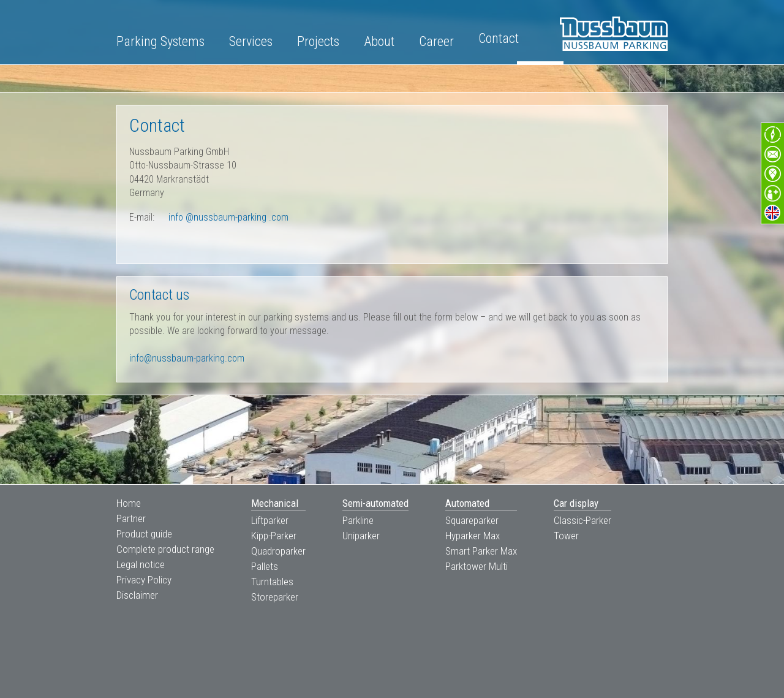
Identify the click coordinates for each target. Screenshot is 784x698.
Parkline (358, 520)
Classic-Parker (582, 520)
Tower (566, 536)
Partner (131, 518)
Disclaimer (137, 595)
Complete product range (165, 549)
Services (251, 41)
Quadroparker (278, 551)
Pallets (265, 566)
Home (129, 503)
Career (436, 41)
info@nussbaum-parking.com (187, 358)
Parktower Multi (477, 566)
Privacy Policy (144, 580)
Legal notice (141, 564)
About (379, 41)
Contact (499, 38)
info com (228, 217)
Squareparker (472, 520)
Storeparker (275, 597)
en (772, 213)
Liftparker (270, 520)
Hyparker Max (473, 536)
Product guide (144, 534)
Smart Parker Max (481, 551)
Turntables (272, 582)
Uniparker (361, 536)
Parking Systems (160, 41)
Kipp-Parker (274, 536)
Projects (318, 41)
